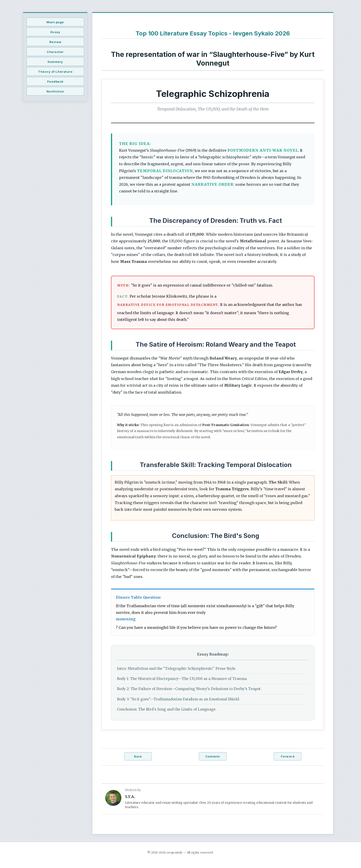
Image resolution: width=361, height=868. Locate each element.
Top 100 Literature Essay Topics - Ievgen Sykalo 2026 (213, 33)
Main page (55, 22)
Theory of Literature (55, 72)
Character (55, 52)
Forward (288, 756)
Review (55, 42)
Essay (55, 32)
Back (138, 756)
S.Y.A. (130, 797)
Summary (55, 62)
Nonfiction (55, 91)
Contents (213, 756)
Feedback (55, 81)
